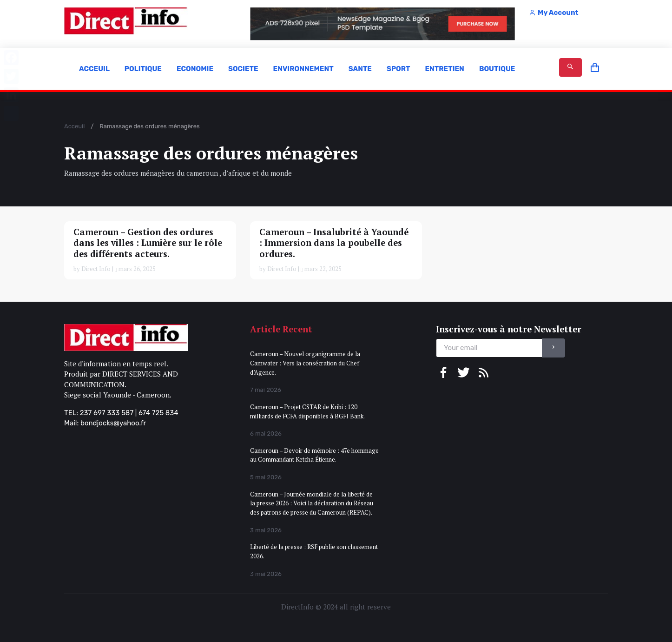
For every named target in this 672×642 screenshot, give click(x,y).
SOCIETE (243, 69)
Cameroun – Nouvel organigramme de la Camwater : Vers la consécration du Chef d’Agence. (305, 363)
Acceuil (74, 126)
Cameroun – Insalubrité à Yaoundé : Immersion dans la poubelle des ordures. (334, 243)
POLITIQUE (143, 69)
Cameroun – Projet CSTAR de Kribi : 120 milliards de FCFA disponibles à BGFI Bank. (307, 411)
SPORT (398, 69)
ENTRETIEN (444, 69)
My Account (553, 13)
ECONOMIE (195, 69)
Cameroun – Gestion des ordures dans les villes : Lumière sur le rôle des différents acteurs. (148, 243)
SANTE (360, 69)
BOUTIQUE (497, 69)
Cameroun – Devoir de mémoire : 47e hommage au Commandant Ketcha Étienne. (314, 455)
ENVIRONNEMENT (303, 69)
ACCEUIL (94, 69)
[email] (489, 348)
